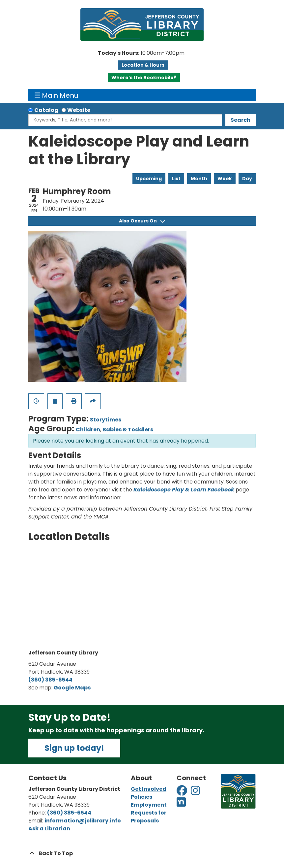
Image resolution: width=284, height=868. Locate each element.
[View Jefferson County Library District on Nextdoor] (181, 804)
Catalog (46, 110)
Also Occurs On (142, 221)
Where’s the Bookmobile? (144, 78)
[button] (141, 53)
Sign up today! (74, 748)
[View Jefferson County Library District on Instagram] (196, 793)
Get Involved (149, 789)
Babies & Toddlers (128, 430)
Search (241, 120)
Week (225, 179)
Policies (142, 797)
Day (247, 179)
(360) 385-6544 (50, 680)
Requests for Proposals (149, 817)
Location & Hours (143, 65)
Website (79, 110)
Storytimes (106, 420)
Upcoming (149, 179)
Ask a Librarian (49, 829)
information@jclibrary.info (83, 821)
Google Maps (72, 688)
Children (88, 430)
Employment (149, 805)
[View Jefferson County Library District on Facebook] (182, 793)
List (176, 179)
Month (199, 179)
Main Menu (57, 95)
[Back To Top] (142, 853)
